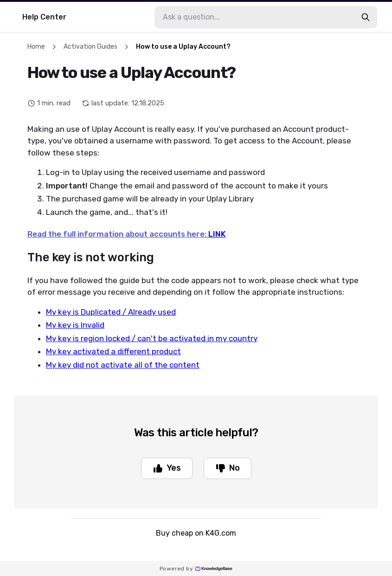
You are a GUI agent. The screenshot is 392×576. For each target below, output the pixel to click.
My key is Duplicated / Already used (111, 312)
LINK (217, 234)
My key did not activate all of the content (123, 365)
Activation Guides (90, 47)
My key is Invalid (75, 325)
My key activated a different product (113, 351)
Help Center (44, 17)
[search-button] (366, 17)
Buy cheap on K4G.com (196, 533)
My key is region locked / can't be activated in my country (152, 338)
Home (36, 47)
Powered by (196, 569)
